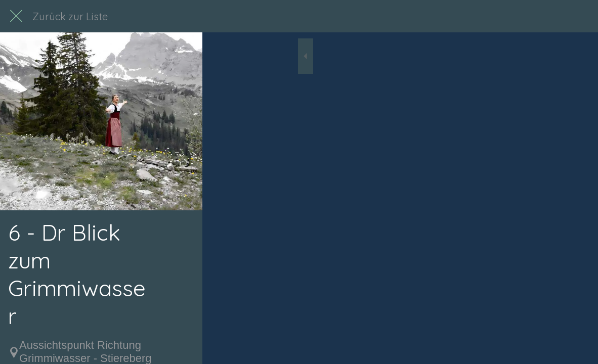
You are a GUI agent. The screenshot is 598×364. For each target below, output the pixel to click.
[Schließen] (16, 16)
